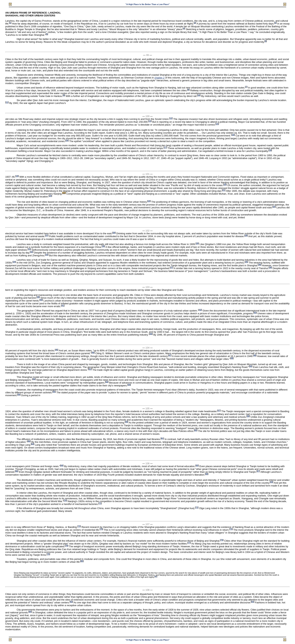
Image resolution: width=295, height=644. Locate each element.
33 (47, 255)
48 (255, 355)
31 (29, 249)
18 (270, 150)
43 (255, 313)
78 (67, 546)
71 (100, 503)
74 (101, 529)
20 (225, 185)
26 (114, 233)
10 (199, 95)
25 (274, 207)
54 (129, 385)
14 (217, 124)
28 (246, 235)
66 (17, 471)
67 (258, 471)
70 (65, 501)
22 (64, 193)
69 (272, 482)
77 (189, 543)
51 (90, 369)
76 (222, 540)
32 (32, 252)
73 (79, 526)
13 (150, 121)
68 (207, 474)
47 (170, 355)
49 (232, 358)
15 (233, 135)
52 (34, 379)
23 (50, 196)
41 (63, 306)
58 (248, 416)
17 (165, 147)
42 (200, 310)
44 (151, 334)
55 (54, 392)
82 (71, 602)
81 (156, 576)
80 (82, 561)
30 (103, 246)
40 (41, 300)
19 (17, 176)
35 (246, 262)
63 (32, 444)
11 (7, 102)
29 (197, 243)
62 (29, 441)
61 (162, 438)
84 (30, 612)
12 (171, 118)
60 (196, 430)
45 (57, 350)
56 (19, 395)
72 (197, 507)
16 (67, 140)
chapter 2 (159, 78)
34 (14, 262)
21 (224, 190)
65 (197, 465)
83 (253, 602)
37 (171, 268)
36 (260, 265)
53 (107, 382)
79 (48, 554)
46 (93, 353)
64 (62, 465)
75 (231, 529)
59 (127, 422)
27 (47, 235)
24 (149, 201)
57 (219, 411)
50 (251, 366)
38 (270, 268)
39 (38, 297)
